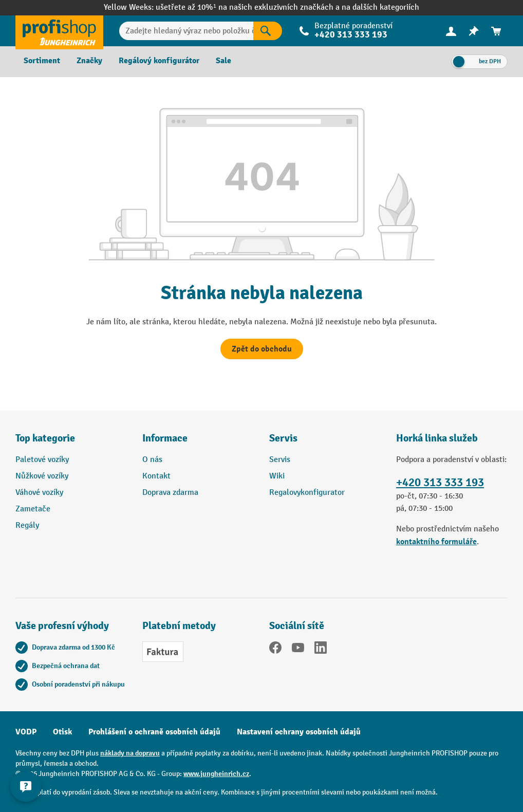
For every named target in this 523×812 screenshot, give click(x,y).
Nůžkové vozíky (42, 476)
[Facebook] (275, 650)
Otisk (62, 732)
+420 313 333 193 (351, 35)
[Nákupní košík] (496, 31)
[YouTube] (298, 650)
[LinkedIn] (321, 650)
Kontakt (156, 476)
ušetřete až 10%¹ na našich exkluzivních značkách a (248, 7)
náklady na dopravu (130, 753)
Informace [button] (165, 438)
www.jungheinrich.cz (216, 774)
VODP (26, 732)
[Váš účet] (451, 31)
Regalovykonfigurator (307, 493)
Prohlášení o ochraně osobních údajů (154, 732)
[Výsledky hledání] (268, 31)
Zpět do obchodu (262, 349)
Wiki (277, 476)
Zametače (33, 509)
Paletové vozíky (42, 460)
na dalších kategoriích (380, 7)
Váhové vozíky (39, 493)
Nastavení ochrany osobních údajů (299, 732)
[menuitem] (451, 31)
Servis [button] (283, 438)
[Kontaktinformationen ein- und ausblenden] (26, 786)
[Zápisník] (474, 31)
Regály (27, 525)
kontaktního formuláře (436, 542)
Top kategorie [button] (45, 438)
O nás (152, 460)
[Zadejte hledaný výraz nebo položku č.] (186, 31)
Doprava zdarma (170, 493)
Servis (280, 460)
